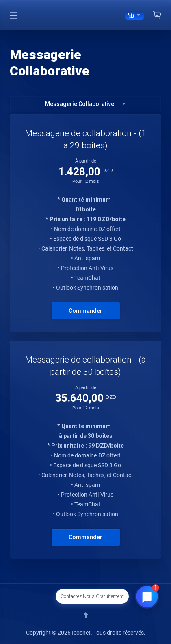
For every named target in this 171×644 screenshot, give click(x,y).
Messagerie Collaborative (86, 104)
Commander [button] (85, 311)
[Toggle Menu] (14, 15)
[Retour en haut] (86, 614)
